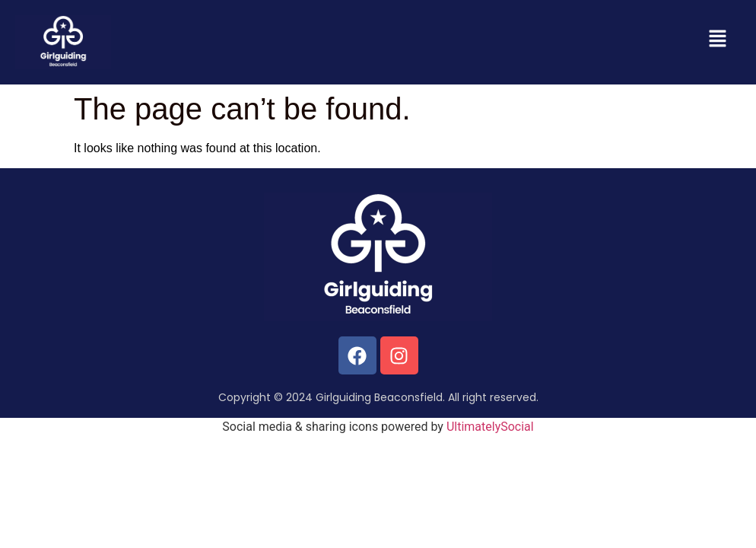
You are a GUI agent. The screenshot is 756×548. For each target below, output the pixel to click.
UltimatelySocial (490, 427)
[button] (718, 40)
